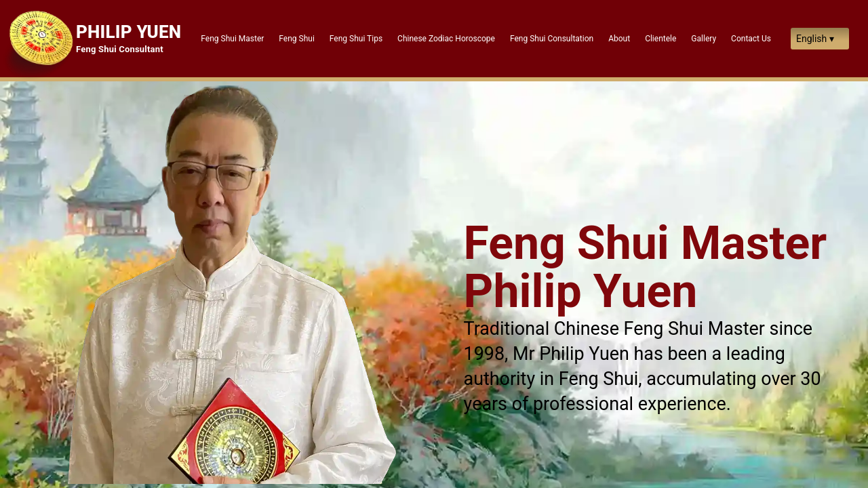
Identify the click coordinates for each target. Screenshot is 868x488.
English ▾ (815, 39)
